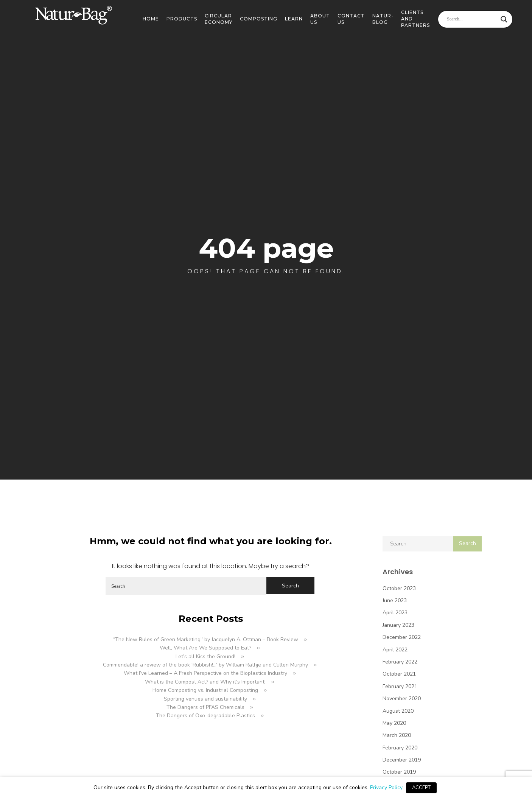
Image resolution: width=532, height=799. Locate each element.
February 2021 (400, 686)
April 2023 (395, 613)
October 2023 (399, 588)
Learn (294, 19)
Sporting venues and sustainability (205, 699)
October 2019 (399, 772)
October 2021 (399, 674)
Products (182, 19)
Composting (259, 19)
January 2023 (398, 625)
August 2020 (398, 711)
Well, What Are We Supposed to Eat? (205, 648)
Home (151, 19)
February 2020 (400, 748)
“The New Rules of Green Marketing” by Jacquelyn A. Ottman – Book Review (205, 639)
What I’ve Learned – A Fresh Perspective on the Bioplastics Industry (205, 673)
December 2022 (402, 637)
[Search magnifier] (504, 19)
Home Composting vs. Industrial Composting (205, 690)
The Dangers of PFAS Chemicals (205, 707)
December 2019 (402, 760)
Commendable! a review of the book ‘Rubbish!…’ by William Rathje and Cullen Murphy (205, 665)
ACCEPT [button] (421, 788)
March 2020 (397, 735)
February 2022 (400, 662)
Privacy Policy (386, 787)
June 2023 (395, 600)
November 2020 (402, 699)
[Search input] (472, 19)
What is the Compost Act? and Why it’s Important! (205, 682)
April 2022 (395, 650)
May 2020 (394, 723)
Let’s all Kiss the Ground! (205, 656)
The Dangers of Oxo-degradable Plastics (205, 716)
